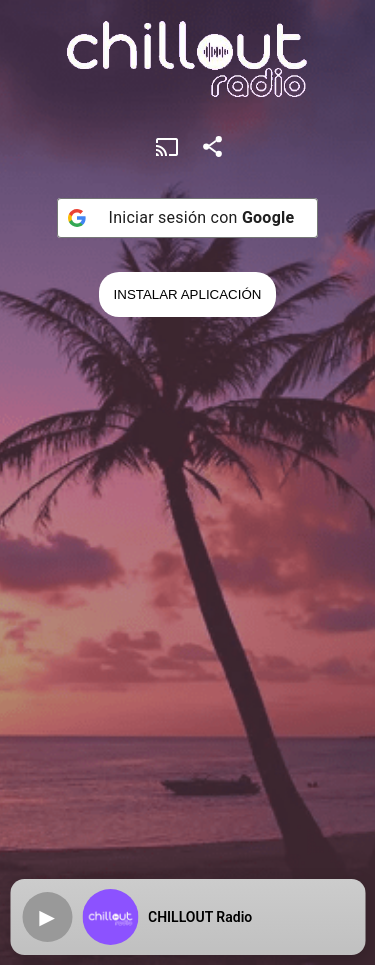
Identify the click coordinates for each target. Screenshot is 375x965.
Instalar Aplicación (188, 294)
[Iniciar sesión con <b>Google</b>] (188, 218)
